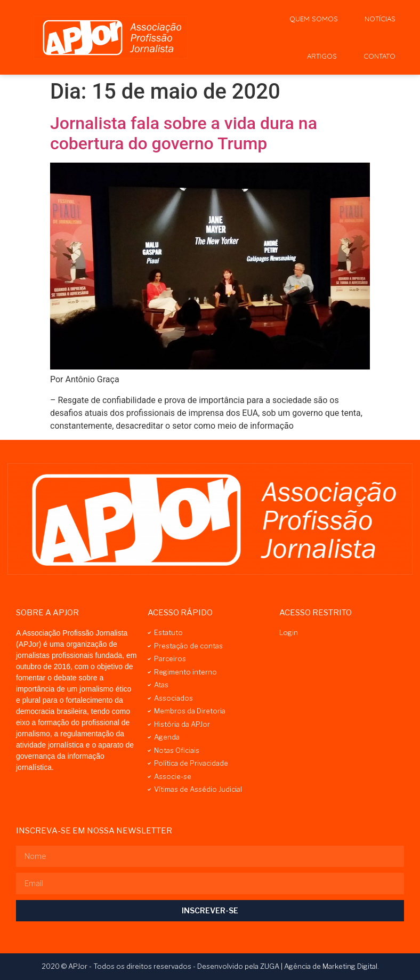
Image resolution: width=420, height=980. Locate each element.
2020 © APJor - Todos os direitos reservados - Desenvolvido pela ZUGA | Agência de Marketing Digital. (210, 966)
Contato (379, 56)
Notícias (380, 19)
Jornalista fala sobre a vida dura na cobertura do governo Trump (184, 133)
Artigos (322, 56)
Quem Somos (314, 19)
